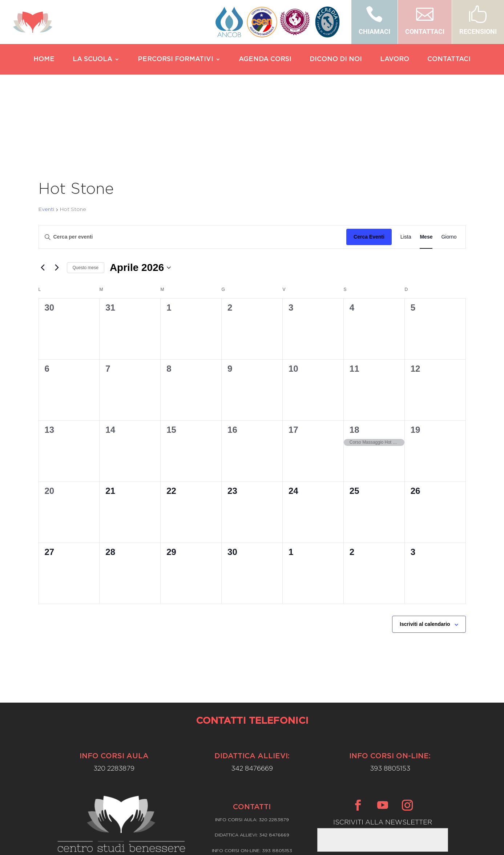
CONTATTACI (425, 31)
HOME (44, 60)
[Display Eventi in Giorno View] (449, 167)
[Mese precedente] (43, 198)
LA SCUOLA (92, 60)
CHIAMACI (374, 31)
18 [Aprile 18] (354, 360)
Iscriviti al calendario (425, 555)
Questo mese (86, 198)
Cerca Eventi (369, 167)
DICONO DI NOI (336, 60)
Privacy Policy (252, 801)
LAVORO (395, 60)
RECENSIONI (478, 31)
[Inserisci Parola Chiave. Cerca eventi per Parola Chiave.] (193, 167)
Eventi (46, 140)
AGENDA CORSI (265, 60)
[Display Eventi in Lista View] (406, 167)
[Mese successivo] (57, 198)
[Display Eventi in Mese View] (426, 167)
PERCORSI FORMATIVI (176, 60)
